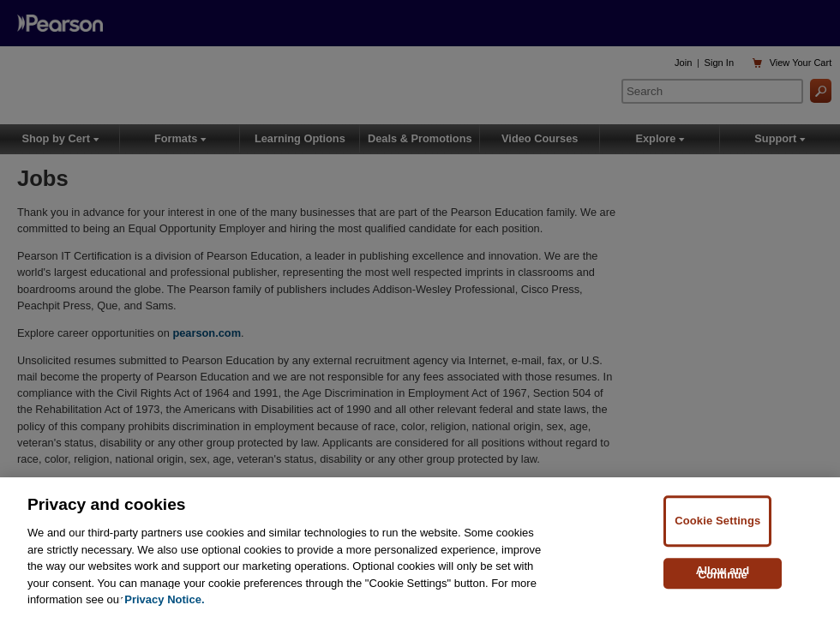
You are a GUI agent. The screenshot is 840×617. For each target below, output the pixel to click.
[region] (420, 547)
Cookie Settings (717, 521)
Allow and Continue (723, 572)
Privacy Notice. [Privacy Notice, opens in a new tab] (164, 599)
